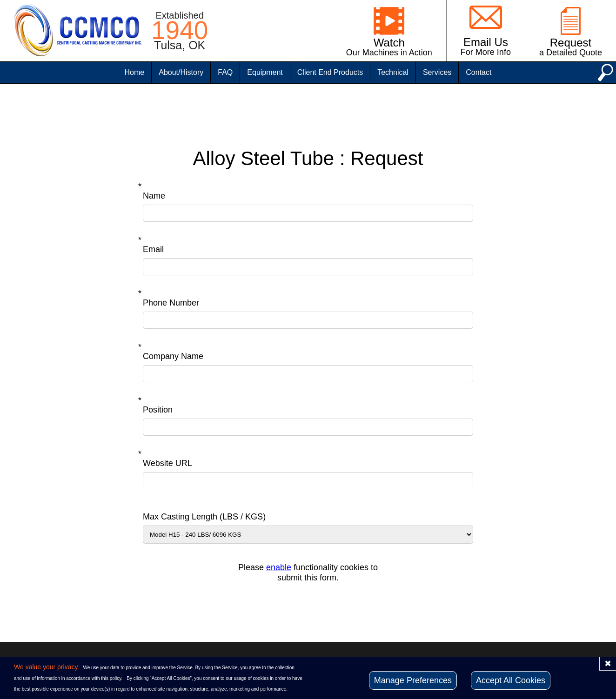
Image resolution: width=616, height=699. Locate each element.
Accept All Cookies (511, 680)
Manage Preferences (413, 680)
